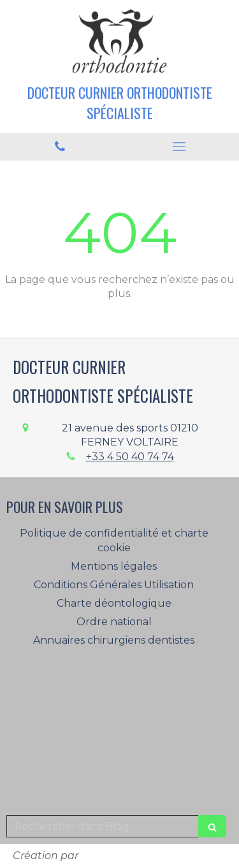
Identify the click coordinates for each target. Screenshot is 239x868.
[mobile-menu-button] (180, 147)
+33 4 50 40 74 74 (130, 457)
